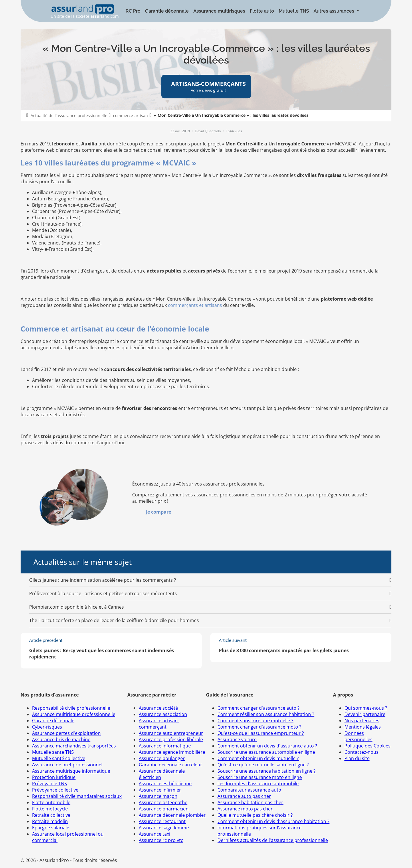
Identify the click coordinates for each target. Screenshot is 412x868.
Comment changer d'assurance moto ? (259, 727)
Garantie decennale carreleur (171, 765)
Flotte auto (262, 11)
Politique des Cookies (368, 746)
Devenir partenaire (365, 714)
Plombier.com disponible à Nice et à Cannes (77, 607)
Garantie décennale (167, 11)
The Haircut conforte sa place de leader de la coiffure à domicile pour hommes (114, 620)
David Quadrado (208, 131)
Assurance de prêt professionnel (67, 765)
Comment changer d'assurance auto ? (259, 708)
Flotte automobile (51, 802)
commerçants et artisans (195, 305)
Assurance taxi (154, 834)
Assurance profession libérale (171, 739)
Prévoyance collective (55, 790)
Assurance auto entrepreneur (171, 733)
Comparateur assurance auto (249, 790)
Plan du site (357, 758)
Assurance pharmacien (164, 809)
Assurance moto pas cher (245, 809)
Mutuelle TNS (294, 11)
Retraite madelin (50, 821)
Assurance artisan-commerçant (159, 724)
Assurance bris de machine (61, 739)
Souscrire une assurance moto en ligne (260, 777)
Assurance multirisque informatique (71, 771)
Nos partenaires (362, 721)
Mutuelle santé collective (59, 758)
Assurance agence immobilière (172, 752)
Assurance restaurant (162, 821)
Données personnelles (358, 736)
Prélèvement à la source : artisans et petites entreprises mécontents (103, 593)
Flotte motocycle (50, 809)
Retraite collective (51, 815)
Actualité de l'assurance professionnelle (69, 116)
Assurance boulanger (162, 758)
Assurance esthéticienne (165, 784)
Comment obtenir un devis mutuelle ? (258, 758)
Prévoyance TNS (49, 784)
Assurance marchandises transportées (74, 746)
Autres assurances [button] (334, 11)
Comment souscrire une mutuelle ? (255, 721)
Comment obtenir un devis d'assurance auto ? (267, 746)
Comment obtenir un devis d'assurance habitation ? (273, 821)
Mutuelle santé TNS (53, 752)
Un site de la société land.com (85, 11)
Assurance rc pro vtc (161, 840)
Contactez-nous (362, 752)
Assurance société (158, 708)
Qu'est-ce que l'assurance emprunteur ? (261, 733)
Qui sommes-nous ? (366, 708)
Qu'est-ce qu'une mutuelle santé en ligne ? (263, 765)
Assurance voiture (237, 739)
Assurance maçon (158, 796)
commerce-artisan (130, 116)
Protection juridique (54, 777)
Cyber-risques (47, 727)
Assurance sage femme (164, 828)
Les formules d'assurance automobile (258, 784)
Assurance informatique (165, 746)
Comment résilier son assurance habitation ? (266, 714)
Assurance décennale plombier (172, 815)
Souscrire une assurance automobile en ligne (266, 752)
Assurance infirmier (160, 790)
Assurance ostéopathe (163, 802)
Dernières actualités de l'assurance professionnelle (273, 840)
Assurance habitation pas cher (250, 802)
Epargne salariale (51, 828)
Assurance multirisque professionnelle (74, 714)
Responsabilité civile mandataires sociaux (77, 796)
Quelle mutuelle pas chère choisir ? (255, 815)
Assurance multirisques (219, 11)
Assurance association (163, 714)
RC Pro (133, 11)
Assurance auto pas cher (244, 796)
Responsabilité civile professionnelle (71, 708)
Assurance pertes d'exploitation (66, 733)
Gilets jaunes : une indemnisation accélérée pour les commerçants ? (103, 580)
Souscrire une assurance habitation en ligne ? (267, 771)
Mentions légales (363, 727)
